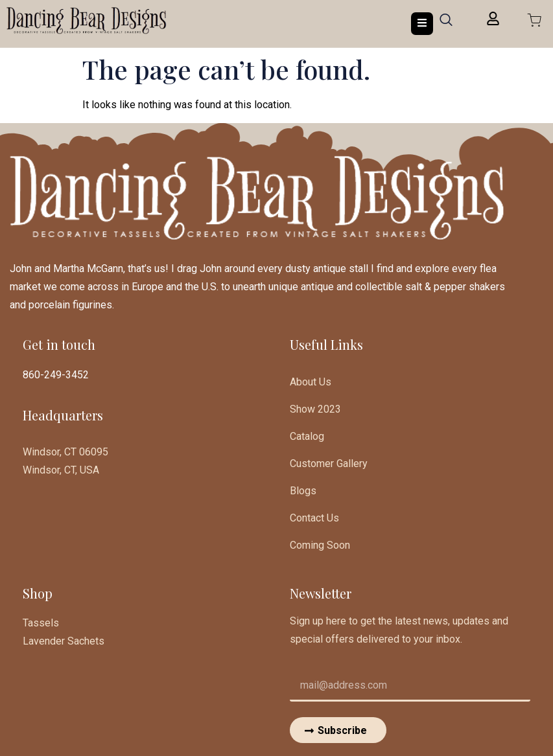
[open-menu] (422, 24)
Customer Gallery (329, 464)
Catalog (307, 436)
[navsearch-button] (446, 24)
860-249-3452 (56, 375)
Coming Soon (320, 545)
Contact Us (314, 518)
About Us (311, 382)
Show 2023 (315, 409)
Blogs (303, 491)
